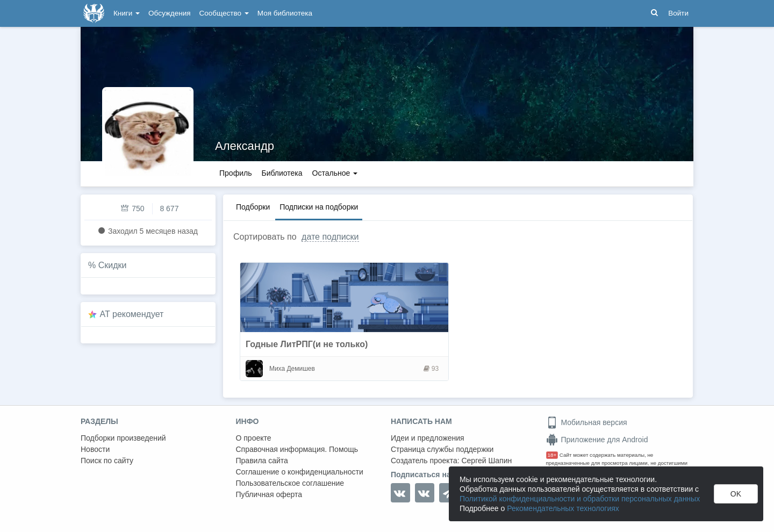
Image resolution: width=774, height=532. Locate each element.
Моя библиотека (285, 13)
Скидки (113, 265)
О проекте (254, 438)
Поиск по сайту (107, 461)
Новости (95, 449)
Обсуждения (169, 13)
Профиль (235, 173)
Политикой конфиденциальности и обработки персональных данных (580, 499)
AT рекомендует (132, 314)
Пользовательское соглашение (290, 483)
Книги (127, 13)
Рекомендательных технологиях (563, 508)
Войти (678, 13)
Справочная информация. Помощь (297, 449)
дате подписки (330, 237)
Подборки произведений (123, 438)
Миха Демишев (292, 369)
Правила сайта (262, 461)
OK (736, 494)
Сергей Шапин (486, 461)
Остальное (335, 173)
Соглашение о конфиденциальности (300, 472)
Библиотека (282, 173)
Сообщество (224, 13)
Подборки (253, 207)
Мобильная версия (587, 422)
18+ (552, 455)
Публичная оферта (269, 494)
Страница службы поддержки (442, 449)
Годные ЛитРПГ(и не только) (307, 344)
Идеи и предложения (428, 438)
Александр (245, 146)
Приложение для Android (597, 440)
